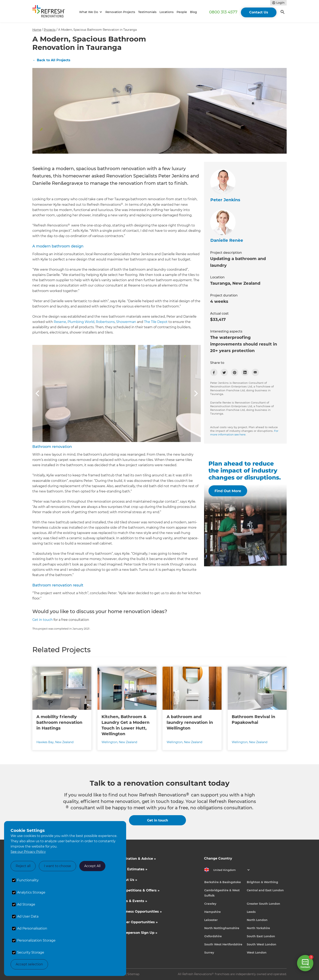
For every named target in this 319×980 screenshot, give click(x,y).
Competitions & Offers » (139, 890)
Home (37, 30)
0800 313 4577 (223, 12)
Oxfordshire (213, 936)
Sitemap (133, 974)
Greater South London (263, 904)
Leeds (251, 912)
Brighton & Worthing (262, 882)
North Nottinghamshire (222, 928)
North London (257, 920)
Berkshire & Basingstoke (223, 882)
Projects (50, 30)
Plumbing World (81, 322)
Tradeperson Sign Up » (138, 933)
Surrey (209, 953)
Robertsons (105, 322)
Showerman (126, 322)
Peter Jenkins (225, 200)
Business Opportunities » (140, 912)
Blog (193, 12)
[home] (50, 12)
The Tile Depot (156, 322)
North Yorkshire (258, 928)
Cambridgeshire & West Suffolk (222, 893)
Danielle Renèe (227, 240)
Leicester (211, 920)
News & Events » (133, 901)
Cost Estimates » (133, 869)
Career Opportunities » (138, 922)
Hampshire (212, 912)
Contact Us (259, 12)
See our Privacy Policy (28, 852)
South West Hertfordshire (223, 944)
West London (257, 953)
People (182, 12)
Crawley (210, 904)
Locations (167, 12)
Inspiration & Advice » (137, 859)
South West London (262, 944)
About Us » (128, 880)
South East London (261, 936)
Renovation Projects (120, 12)
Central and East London (265, 890)
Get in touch (43, 620)
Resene (60, 322)
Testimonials (147, 12)
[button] (90, 12)
